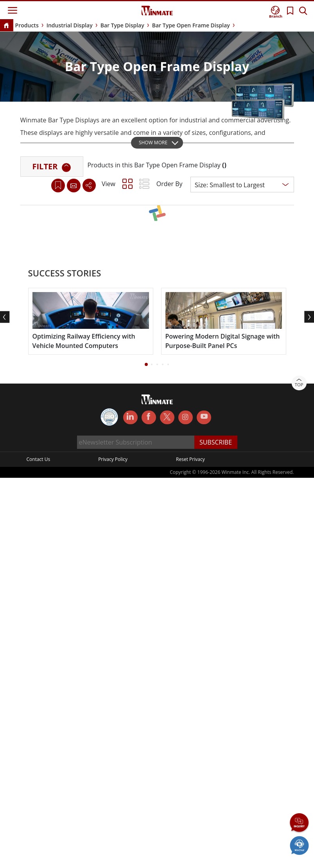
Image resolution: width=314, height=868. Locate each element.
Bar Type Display (122, 25)
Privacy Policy (113, 462)
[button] (146, 368)
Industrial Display (70, 25)
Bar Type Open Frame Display (191, 25)
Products (27, 25)
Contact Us (39, 462)
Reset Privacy (190, 462)
